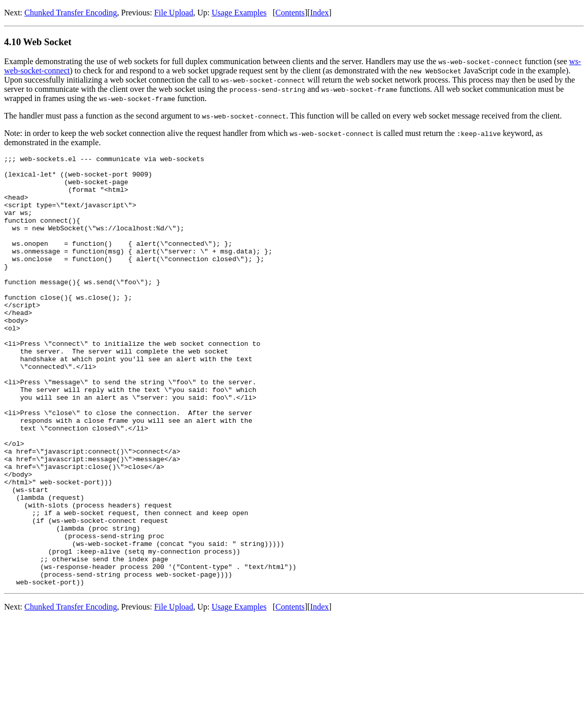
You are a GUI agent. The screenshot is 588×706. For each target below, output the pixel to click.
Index (319, 13)
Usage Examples (239, 13)
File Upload (173, 13)
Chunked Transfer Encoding (71, 13)
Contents (290, 13)
